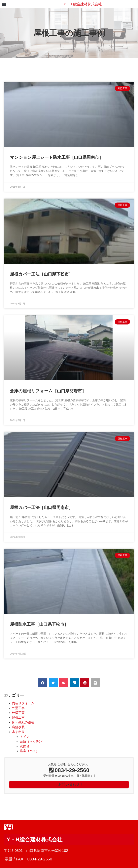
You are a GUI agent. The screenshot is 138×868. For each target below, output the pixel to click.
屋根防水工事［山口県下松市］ (39, 624)
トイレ (25, 737)
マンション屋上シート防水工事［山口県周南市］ (57, 157)
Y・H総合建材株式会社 (34, 840)
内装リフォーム (23, 703)
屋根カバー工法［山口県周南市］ (41, 507)
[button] (4, 4)
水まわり (18, 732)
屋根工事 (18, 717)
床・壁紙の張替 (23, 722)
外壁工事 (18, 708)
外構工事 (18, 713)
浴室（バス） (29, 751)
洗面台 (25, 746)
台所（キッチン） (33, 741)
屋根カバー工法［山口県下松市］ (41, 274)
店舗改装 (18, 727)
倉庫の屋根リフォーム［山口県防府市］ (48, 391)
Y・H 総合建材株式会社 (83, 4)
